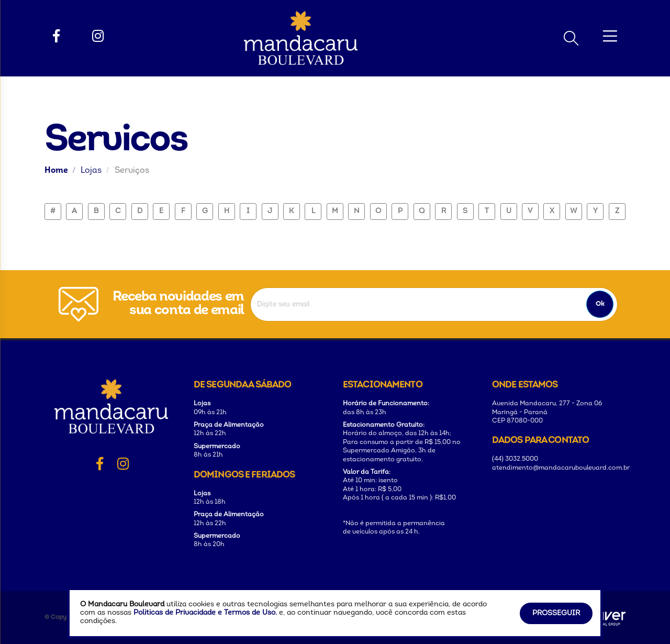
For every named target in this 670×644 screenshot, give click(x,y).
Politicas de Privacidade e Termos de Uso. (205, 613)
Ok (600, 304)
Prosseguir (556, 613)
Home (56, 171)
